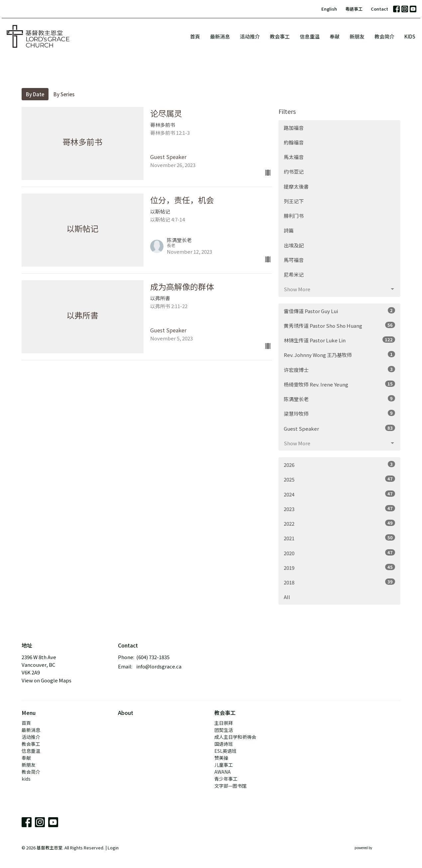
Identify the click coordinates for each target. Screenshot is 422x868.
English (329, 9)
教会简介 (384, 36)
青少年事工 (226, 779)
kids (410, 36)
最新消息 (220, 36)
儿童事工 (224, 765)
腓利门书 (294, 216)
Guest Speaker (339, 428)
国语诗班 (224, 744)
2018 (339, 582)
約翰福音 (294, 142)
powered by (377, 848)
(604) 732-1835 (153, 657)
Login (113, 848)
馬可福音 (294, 260)
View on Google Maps (47, 680)
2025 (339, 479)
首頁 (195, 36)
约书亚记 (294, 172)
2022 (339, 523)
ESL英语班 (225, 751)
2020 (339, 553)
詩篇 (289, 230)
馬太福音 (294, 157)
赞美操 (221, 758)
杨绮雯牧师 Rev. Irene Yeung (339, 384)
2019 (339, 567)
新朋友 (357, 36)
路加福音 (294, 128)
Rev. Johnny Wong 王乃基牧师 (339, 355)
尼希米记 (294, 274)
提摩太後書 (296, 186)
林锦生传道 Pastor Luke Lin (339, 340)
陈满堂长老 (339, 399)
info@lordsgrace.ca (159, 666)
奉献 (335, 36)
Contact (379, 9)
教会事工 (280, 36)
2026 (339, 465)
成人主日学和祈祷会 (235, 737)
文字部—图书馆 (230, 786)
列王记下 (294, 201)
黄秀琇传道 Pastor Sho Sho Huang (339, 325)
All (287, 597)
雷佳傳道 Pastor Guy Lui (339, 311)
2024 (339, 494)
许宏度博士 (339, 370)
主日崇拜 (224, 723)
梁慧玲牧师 (339, 413)
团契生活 (224, 730)
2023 (339, 509)
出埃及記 (294, 245)
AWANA (222, 772)
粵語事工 (354, 9)
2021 (339, 538)
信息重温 (310, 36)
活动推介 (250, 36)
